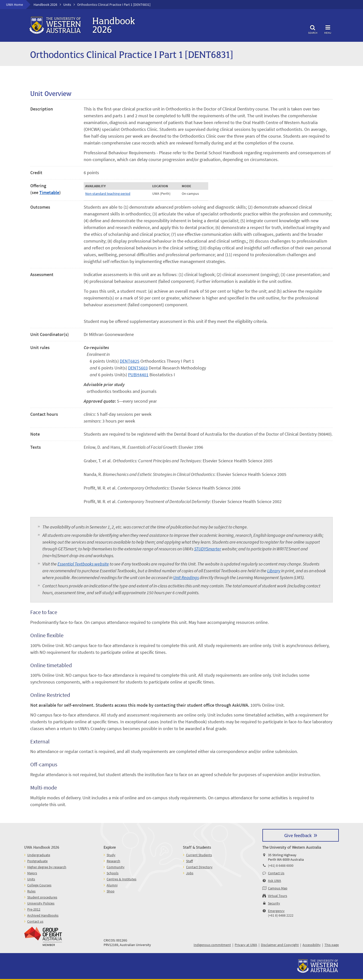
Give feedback (298, 835)
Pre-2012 (34, 909)
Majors (32, 873)
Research (113, 861)
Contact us (35, 921)
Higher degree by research (47, 867)
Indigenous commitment (212, 945)
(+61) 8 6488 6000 (281, 865)
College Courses (39, 885)
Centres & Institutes (122, 879)
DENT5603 (138, 368)
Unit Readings (186, 577)
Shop (111, 891)
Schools (113, 873)
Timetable (49, 192)
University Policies (41, 903)
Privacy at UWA (246, 945)
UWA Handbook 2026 (42, 847)
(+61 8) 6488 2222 (281, 915)
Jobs (190, 873)
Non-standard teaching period (108, 194)
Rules (31, 891)
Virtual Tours (278, 896)
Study (111, 855)
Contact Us (276, 873)
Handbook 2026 (45, 5)
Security (274, 903)
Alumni (112, 885)
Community (116, 867)
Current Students (199, 855)
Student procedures (42, 897)
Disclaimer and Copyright (280, 945)
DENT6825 (130, 361)
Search (313, 29)
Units (67, 5)
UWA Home (14, 5)
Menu (328, 29)
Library (274, 571)
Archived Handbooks (43, 915)
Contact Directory (199, 867)
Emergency (276, 911)
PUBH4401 (138, 375)
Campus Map (278, 888)
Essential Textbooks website (83, 564)
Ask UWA (275, 881)
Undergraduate (39, 855)
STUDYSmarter (208, 549)
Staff (189, 861)
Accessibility (312, 945)
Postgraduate (37, 861)
